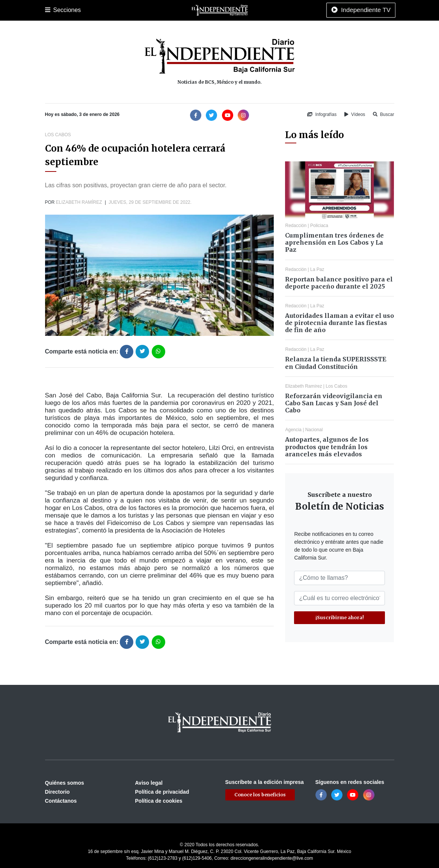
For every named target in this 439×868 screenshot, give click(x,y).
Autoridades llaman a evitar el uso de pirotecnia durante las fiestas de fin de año (339, 323)
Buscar (384, 114)
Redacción (296, 226)
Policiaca (133, 10)
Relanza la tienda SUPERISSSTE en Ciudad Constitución (336, 363)
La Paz (78, 10)
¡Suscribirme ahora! (340, 618)
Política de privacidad (162, 792)
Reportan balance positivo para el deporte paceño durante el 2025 (339, 283)
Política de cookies (159, 801)
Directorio (57, 792)
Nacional (210, 10)
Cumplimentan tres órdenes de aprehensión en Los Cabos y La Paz (334, 242)
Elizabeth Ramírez (79, 202)
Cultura (186, 10)
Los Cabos (104, 10)
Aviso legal (149, 783)
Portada (54, 10)
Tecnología (337, 10)
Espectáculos (302, 10)
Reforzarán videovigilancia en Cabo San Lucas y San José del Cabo (334, 403)
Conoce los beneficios (260, 795)
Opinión (272, 10)
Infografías (322, 114)
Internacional (242, 10)
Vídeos (355, 114)
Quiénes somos (65, 783)
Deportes (161, 10)
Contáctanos (61, 801)
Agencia (293, 430)
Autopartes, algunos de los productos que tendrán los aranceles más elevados (327, 447)
